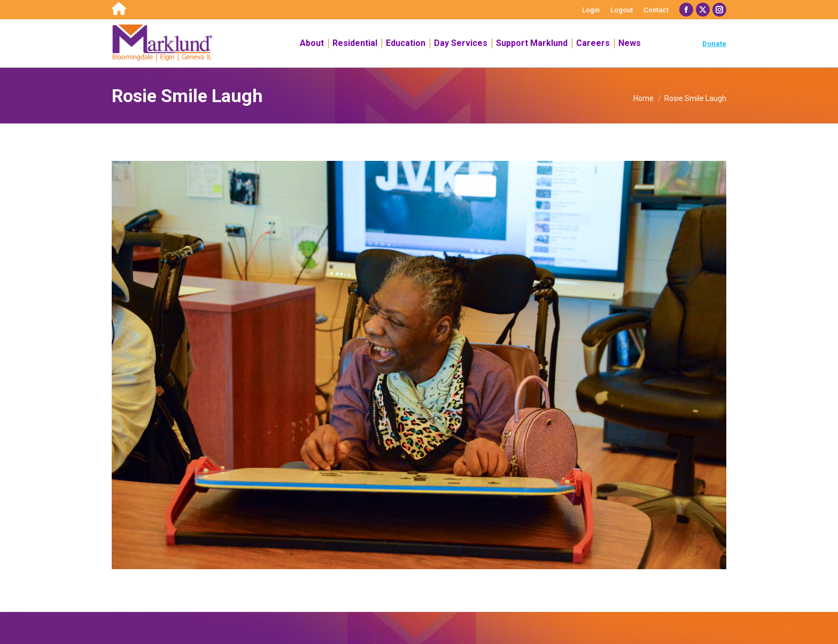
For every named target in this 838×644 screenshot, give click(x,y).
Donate (714, 44)
